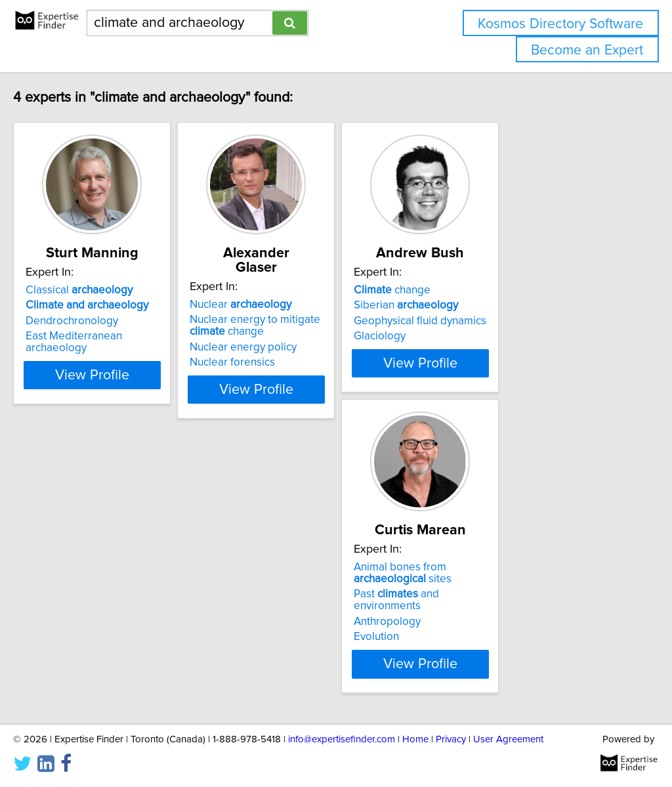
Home (415, 739)
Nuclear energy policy (304, 333)
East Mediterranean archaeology (133, 336)
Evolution (76, 637)
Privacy (451, 739)
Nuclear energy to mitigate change (315, 311)
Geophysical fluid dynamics (513, 321)
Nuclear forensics (293, 348)
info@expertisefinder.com (342, 739)
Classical (107, 290)
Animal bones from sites (102, 585)
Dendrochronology (99, 321)
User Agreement (508, 739)
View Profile (136, 375)
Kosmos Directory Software (560, 24)
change (485, 290)
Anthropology (87, 622)
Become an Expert (587, 50)
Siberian (499, 305)
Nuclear (301, 290)
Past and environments (131, 606)
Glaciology (473, 336)
